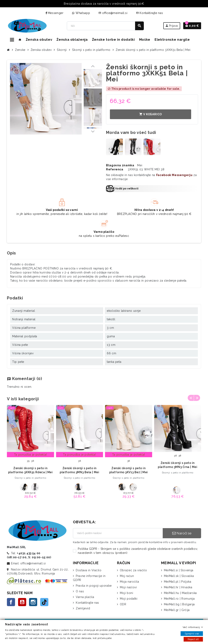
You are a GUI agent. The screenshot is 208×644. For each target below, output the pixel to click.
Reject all (193, 639)
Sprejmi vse (192, 634)
